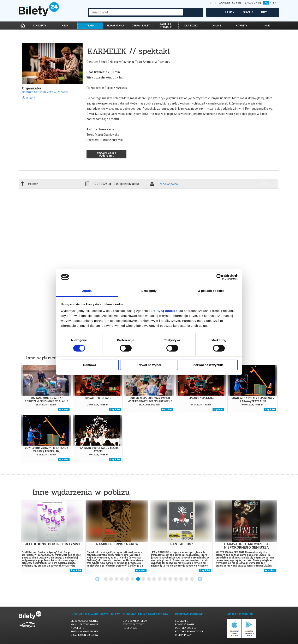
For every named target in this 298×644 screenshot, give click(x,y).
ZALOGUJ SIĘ (253, 3)
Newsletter (78, 628)
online (216, 26)
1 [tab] (106, 579)
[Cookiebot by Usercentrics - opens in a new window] (219, 277)
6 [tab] (133, 579)
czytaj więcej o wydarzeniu (106, 154)
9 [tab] (149, 579)
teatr (90, 26)
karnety (242, 26)
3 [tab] (117, 579)
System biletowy (133, 624)
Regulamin (182, 621)
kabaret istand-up (166, 26)
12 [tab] (165, 579)
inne (267, 26)
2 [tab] (111, 579)
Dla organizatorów (135, 621)
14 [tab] (176, 579)
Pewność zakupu (186, 624)
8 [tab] (144, 579)
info (266, 184)
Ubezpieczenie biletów (84, 635)
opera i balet (141, 26)
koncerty (40, 26)
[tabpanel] (52, 537)
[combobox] (136, 12)
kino (65, 26)
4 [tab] (122, 579)
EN (275, 3)
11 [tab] (160, 579)
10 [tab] (154, 579)
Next (200, 579)
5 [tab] (127, 579)
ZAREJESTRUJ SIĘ (230, 3)
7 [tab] (138, 579)
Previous (97, 579)
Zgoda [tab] (87, 291)
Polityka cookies (186, 628)
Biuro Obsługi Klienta (84, 621)
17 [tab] (192, 579)
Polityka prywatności (189, 632)
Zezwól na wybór (149, 365)
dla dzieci (191, 26)
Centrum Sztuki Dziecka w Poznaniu (46, 92)
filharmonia (115, 26)
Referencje (130, 628)
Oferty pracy (183, 635)
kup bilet (64, 409)
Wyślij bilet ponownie (85, 624)
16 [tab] (187, 579)
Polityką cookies (165, 311)
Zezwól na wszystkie (209, 365)
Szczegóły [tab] (149, 291)
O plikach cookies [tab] (211, 291)
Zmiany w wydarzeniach (86, 632)
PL (266, 3)
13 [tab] (171, 579)
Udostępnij (29, 97)
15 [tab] (181, 579)
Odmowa (90, 365)
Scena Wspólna (168, 184)
